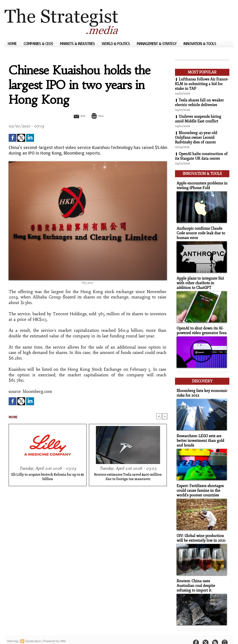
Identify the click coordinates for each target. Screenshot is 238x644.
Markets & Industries (78, 43)
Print (100, 116)
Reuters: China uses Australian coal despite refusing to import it (201, 578)
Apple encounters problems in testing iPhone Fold (200, 184)
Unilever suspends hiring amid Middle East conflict (198, 119)
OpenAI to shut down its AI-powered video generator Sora (200, 327)
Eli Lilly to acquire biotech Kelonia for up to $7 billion (48, 478)
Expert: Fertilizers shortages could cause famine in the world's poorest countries (199, 484)
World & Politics (116, 43)
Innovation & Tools (200, 43)
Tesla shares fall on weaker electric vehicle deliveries (199, 103)
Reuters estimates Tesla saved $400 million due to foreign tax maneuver (128, 478)
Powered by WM (54, 633)
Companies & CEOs (39, 43)
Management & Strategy (157, 43)
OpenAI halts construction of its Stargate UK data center (201, 156)
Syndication (33, 633)
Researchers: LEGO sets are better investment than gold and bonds (199, 435)
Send (76, 116)
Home (13, 43)
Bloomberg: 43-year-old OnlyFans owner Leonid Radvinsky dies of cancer (196, 138)
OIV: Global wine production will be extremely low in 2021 (200, 531)
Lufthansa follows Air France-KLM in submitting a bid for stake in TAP (202, 84)
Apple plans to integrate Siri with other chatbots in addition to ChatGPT (201, 280)
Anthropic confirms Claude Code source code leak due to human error (199, 231)
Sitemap (13, 633)
